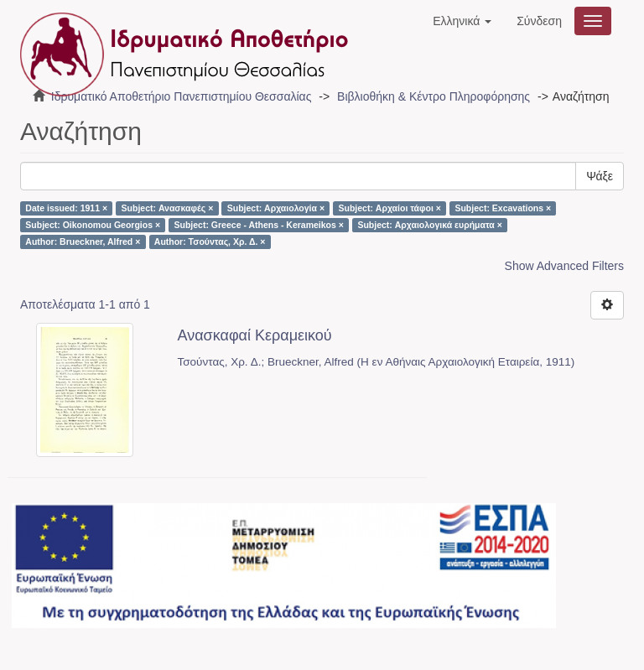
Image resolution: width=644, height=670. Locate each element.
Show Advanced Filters (564, 266)
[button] (462, 21)
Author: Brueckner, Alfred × (83, 242)
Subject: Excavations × (503, 208)
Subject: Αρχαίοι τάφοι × (390, 208)
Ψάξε (600, 176)
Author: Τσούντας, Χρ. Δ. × (210, 242)
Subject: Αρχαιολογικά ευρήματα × (429, 225)
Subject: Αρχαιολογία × (276, 208)
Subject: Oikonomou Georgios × (93, 225)
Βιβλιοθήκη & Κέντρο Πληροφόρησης (434, 96)
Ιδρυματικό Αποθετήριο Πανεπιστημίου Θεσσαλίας (182, 96)
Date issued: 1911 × (66, 208)
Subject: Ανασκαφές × (168, 208)
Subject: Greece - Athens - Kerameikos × (259, 225)
